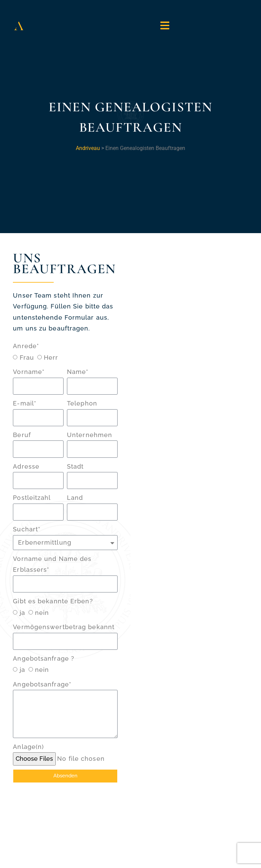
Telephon (82, 403)
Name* (78, 372)
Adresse (26, 466)
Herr (51, 357)
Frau (27, 357)
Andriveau (88, 148)
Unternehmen (90, 435)
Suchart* (27, 529)
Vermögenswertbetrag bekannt (64, 627)
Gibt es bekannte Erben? (53, 601)
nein (42, 613)
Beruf (22, 435)
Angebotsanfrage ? (44, 658)
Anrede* (26, 346)
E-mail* (25, 403)
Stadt (75, 466)
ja (22, 613)
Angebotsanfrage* (42, 684)
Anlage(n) (28, 747)
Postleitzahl (32, 498)
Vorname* (29, 372)
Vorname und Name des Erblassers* (52, 564)
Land (75, 498)
